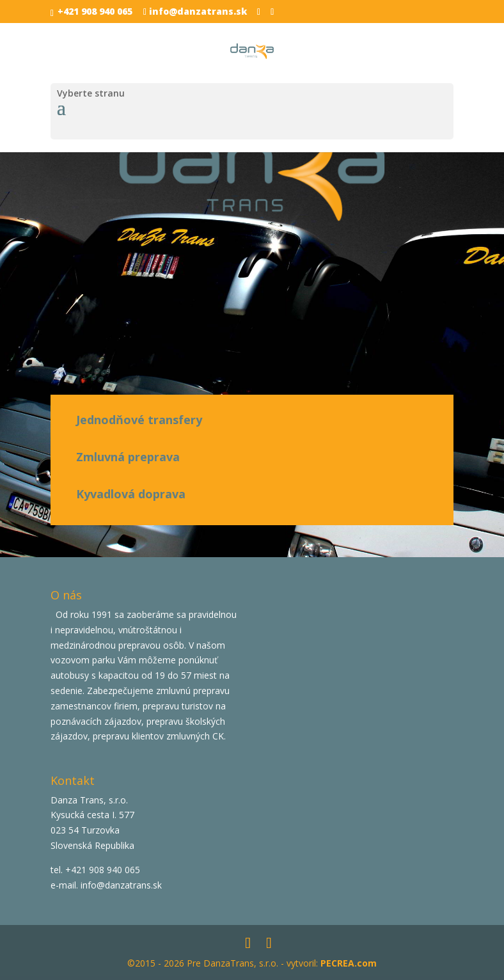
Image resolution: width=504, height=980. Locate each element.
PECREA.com (349, 963)
